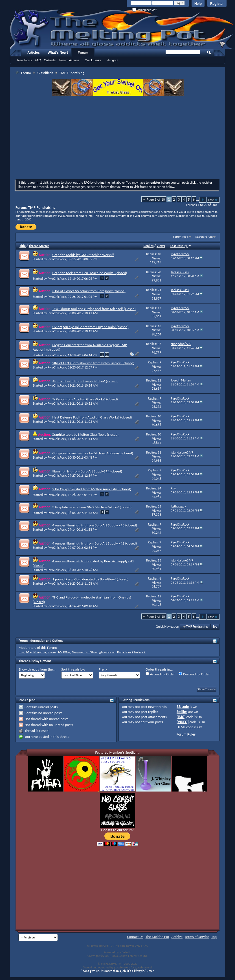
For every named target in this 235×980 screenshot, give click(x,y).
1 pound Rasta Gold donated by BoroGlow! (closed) (90, 579)
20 (159, 272)
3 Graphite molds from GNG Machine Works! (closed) (92, 507)
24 (159, 488)
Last (213, 200)
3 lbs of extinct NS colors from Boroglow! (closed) (89, 291)
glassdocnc (107, 652)
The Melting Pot (157, 937)
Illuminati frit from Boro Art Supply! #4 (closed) (87, 471)
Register (217, 4)
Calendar (50, 60)
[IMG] (181, 717)
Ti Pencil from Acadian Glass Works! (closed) (85, 399)
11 (159, 452)
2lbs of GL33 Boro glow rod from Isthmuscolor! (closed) (93, 363)
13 (159, 326)
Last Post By (181, 246)
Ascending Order (160, 674)
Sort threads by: (73, 669)
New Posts (25, 60)
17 (159, 308)
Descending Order (194, 674)
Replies (149, 246)
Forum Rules (186, 734)
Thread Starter (39, 246)
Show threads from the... (37, 669)
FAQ (38, 60)
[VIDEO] (183, 722)
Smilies (182, 712)
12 (159, 380)
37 (159, 344)
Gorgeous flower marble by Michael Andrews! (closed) (93, 453)
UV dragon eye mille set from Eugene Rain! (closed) (90, 327)
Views (161, 246)
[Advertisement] (117, 138)
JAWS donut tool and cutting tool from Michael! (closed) (94, 309)
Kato (120, 652)
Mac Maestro (36, 652)
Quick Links (93, 60)
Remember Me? (145, 10)
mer (21, 652)
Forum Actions (69, 60)
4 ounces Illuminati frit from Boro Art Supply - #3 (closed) (95, 525)
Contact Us (135, 937)
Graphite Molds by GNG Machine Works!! (83, 255)
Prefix (103, 669)
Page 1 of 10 (156, 199)
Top (215, 627)
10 (159, 254)
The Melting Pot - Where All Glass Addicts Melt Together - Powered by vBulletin (122, 29)
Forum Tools (181, 237)
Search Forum (204, 237)
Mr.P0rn (64, 652)
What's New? (58, 53)
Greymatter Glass (85, 652)
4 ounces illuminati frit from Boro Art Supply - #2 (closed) (95, 543)
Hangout (112, 60)
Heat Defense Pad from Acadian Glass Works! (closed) (92, 417)
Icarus (52, 652)
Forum (83, 53)
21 (159, 290)
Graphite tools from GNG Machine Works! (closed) (90, 273)
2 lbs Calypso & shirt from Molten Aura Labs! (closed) (92, 489)
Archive (177, 937)
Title (23, 246)
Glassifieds (45, 73)
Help (198, 4)
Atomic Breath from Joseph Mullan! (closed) (85, 381)
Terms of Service (197, 937)
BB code (183, 707)
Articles (34, 53)
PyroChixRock (67, 216)
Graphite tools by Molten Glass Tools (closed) (85, 434)
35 (159, 506)
